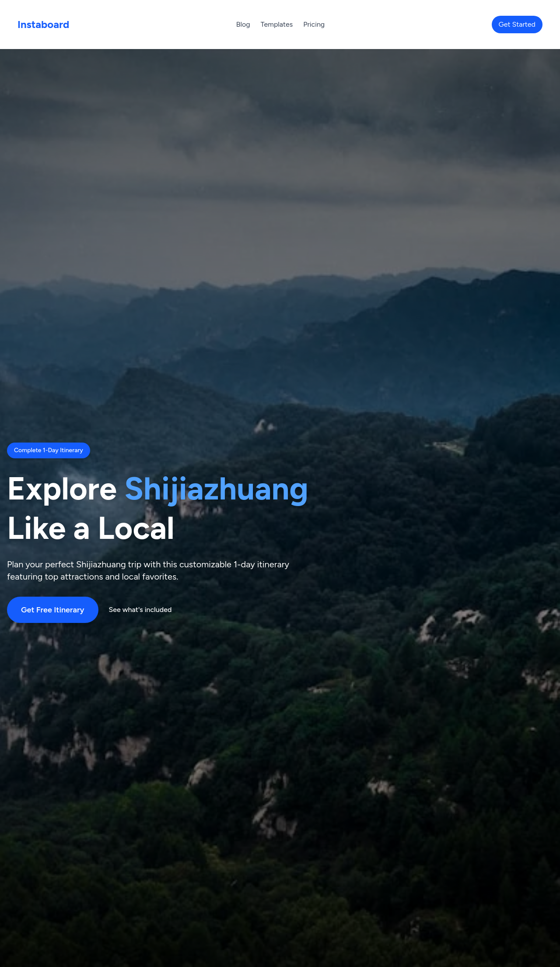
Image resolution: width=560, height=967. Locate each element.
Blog (243, 24)
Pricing (314, 24)
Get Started (517, 24)
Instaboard (43, 24)
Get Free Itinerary (53, 610)
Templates (277, 24)
